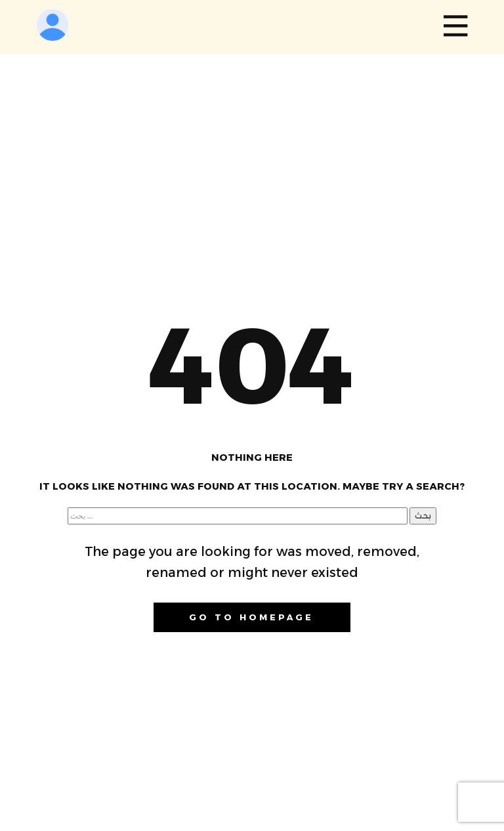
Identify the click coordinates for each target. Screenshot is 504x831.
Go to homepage (251, 617)
